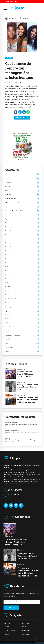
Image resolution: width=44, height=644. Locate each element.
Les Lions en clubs (22, 291)
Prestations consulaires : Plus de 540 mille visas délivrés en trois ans (28, 400)
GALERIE (6, 635)
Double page (22, 227)
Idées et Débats (22, 247)
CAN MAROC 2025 (22, 199)
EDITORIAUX (26, 631)
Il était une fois (22, 251)
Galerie (22, 239)
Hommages (22, 243)
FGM (7, 438)
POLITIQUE (7, 623)
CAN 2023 (22, 195)
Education (22, 235)
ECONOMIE (25, 623)
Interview (22, 263)
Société (22, 339)
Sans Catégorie (22, 327)
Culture (9, 58)
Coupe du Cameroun (22, 207)
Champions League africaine (22, 203)
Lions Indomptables (22, 295)
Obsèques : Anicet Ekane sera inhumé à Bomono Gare (28, 387)
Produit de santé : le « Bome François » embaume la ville (22, 433)
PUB (22, 323)
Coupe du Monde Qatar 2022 (22, 211)
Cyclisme (22, 219)
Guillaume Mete (11, 18)
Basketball (22, 187)
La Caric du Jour (22, 267)
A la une (22, 179)
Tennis (22, 351)
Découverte (22, 223)
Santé (22, 331)
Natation (22, 303)
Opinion (22, 311)
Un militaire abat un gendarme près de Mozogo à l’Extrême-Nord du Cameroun (21, 441)
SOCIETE (6, 627)
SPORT (24, 627)
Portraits (22, 319)
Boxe (22, 191)
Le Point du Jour (22, 283)
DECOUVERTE (26, 635)
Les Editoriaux (22, 287)
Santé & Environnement (22, 335)
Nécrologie (22, 307)
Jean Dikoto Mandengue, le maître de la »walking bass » (21, 425)
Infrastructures (22, 255)
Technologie (22, 347)
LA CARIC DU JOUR (9, 631)
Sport (22, 343)
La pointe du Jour (22, 271)
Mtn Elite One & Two (22, 299)
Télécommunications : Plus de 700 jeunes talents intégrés (27, 374)
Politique (22, 315)
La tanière (22, 275)
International (22, 259)
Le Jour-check (22, 279)
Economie (22, 231)
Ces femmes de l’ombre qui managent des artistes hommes (19, 71)
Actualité (22, 183)
